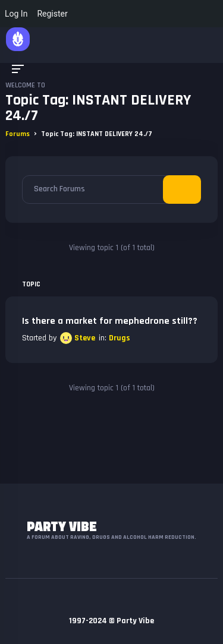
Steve (85, 338)
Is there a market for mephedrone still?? (110, 321)
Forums (18, 134)
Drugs (120, 338)
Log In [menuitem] (16, 14)
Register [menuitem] (52, 14)
